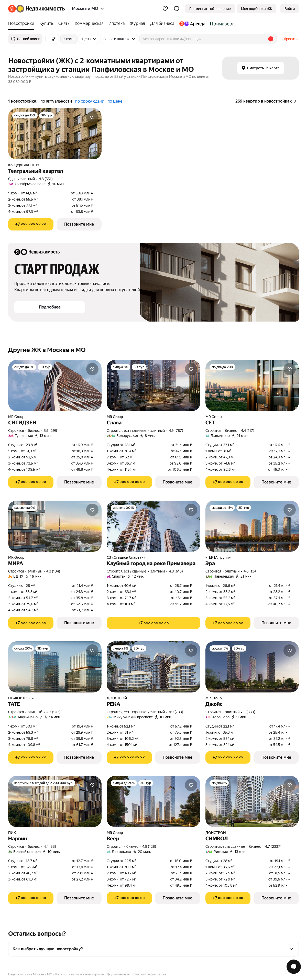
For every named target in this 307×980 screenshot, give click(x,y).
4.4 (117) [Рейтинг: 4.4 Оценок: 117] (248, 431)
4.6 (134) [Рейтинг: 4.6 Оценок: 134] (251, 571)
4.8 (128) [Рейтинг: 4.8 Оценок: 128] (149, 846)
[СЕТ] (252, 386)
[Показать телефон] (31, 224)
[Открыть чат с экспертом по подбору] (294, 967)
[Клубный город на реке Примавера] (153, 526)
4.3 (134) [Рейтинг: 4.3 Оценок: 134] (53, 571)
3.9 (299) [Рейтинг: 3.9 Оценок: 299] (51, 431)
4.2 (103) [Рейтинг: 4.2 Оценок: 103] (53, 712)
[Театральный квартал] (55, 134)
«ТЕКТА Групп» (218, 557)
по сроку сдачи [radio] (90, 101)
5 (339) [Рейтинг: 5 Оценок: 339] (249, 712)
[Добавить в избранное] (92, 117)
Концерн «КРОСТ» (24, 165)
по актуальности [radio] (56, 101)
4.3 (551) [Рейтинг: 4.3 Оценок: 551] (46, 179)
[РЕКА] (153, 667)
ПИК (12, 833)
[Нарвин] (55, 801)
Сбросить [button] (290, 39)
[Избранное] (165, 9)
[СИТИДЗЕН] (55, 386)
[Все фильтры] (54, 39)
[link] (290, 9)
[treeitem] (23, 24)
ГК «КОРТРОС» (21, 698)
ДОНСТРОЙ (117, 698)
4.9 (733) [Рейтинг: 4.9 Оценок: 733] (176, 712)
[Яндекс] (12, 9)
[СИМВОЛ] (252, 801)
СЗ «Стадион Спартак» (126, 557)
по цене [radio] (115, 101)
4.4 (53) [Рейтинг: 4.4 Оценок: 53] (50, 846)
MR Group (16, 417)
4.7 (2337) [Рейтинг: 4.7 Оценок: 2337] (273, 846)
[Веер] (153, 801)
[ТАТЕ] (55, 667)
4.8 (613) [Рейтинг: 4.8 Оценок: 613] (176, 571)
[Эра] (252, 526)
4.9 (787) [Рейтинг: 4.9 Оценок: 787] (176, 431)
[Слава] (153, 386)
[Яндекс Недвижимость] (41, 9)
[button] (177, 9)
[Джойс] (252, 667)
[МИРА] (55, 526)
